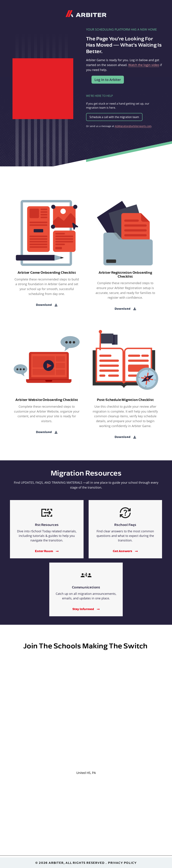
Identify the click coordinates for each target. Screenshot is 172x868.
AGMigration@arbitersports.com (133, 126)
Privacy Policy (122, 863)
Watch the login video (144, 65)
